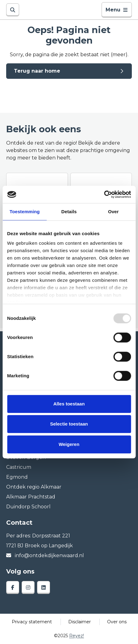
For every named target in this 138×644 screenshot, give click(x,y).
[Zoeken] (13, 10)
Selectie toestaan (69, 424)
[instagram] (28, 587)
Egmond (17, 477)
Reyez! (77, 636)
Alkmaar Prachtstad (31, 497)
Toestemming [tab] (25, 212)
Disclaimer (79, 622)
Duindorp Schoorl (28, 507)
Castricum (19, 467)
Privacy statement (32, 622)
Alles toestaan (69, 404)
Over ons (117, 622)
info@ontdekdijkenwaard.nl (45, 555)
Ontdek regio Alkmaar (34, 487)
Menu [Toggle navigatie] (117, 10)
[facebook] (13, 587)
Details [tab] (69, 212)
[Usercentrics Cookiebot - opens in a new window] (104, 194)
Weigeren (69, 444)
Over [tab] (113, 212)
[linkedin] (44, 587)
